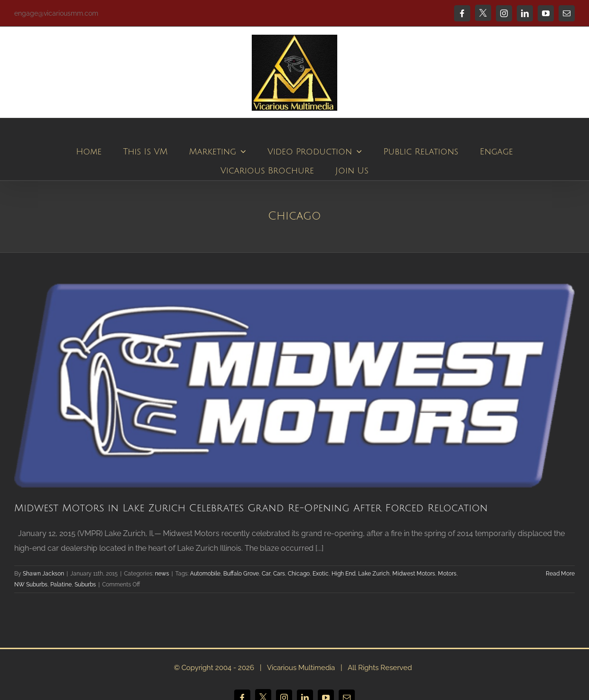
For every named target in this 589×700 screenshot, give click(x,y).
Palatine (61, 585)
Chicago (299, 574)
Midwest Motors (414, 574)
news (162, 574)
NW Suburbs (31, 585)
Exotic (321, 574)
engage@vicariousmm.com (56, 13)
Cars (279, 574)
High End (343, 574)
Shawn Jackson (43, 574)
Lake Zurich (374, 574)
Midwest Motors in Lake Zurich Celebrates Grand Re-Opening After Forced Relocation (251, 508)
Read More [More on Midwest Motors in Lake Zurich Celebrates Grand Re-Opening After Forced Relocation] (560, 574)
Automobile (205, 574)
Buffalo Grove (241, 574)
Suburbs (85, 585)
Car (266, 574)
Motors (447, 574)
